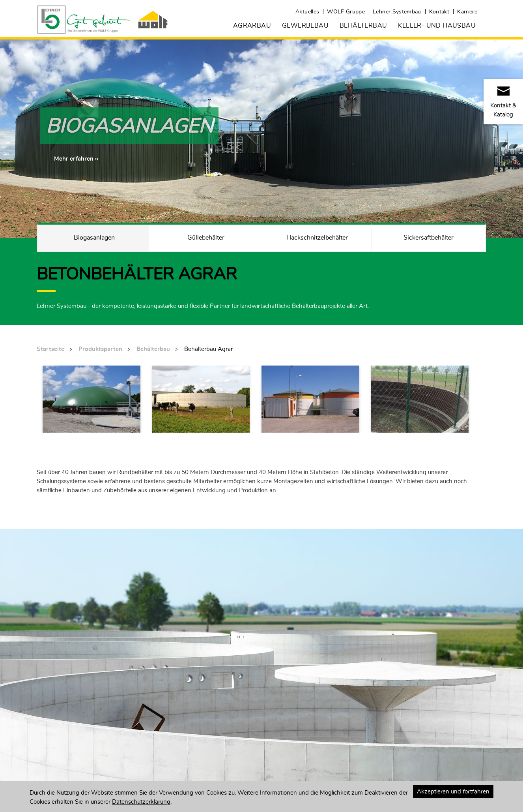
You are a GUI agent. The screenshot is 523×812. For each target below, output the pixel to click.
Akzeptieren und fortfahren (453, 792)
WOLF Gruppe (346, 12)
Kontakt (439, 12)
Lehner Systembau (397, 12)
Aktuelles (307, 12)
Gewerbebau (305, 26)
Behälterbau (363, 26)
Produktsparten (100, 349)
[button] (76, 159)
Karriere (467, 12)
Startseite (50, 349)
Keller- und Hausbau (437, 26)
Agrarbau (252, 26)
